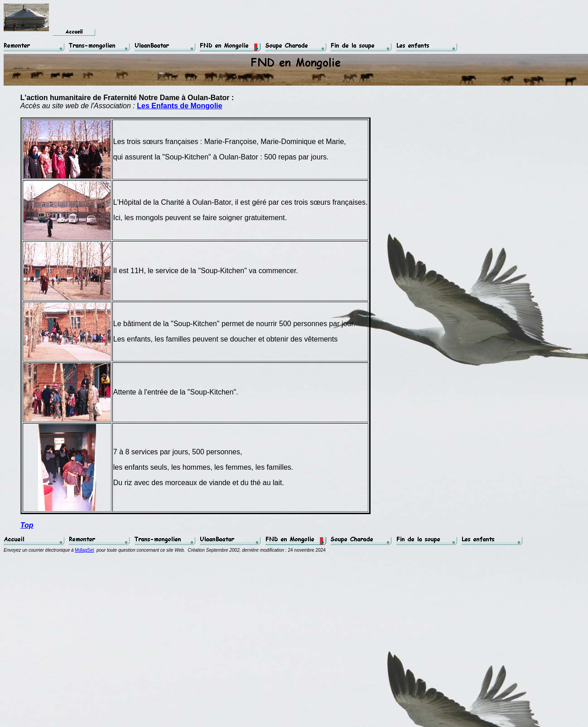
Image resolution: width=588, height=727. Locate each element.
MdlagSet (84, 550)
